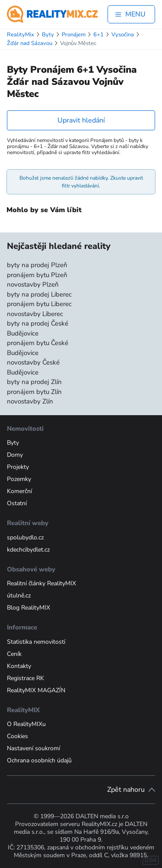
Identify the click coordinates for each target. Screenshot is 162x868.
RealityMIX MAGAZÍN (36, 690)
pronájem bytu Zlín (34, 392)
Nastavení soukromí (33, 748)
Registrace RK (25, 678)
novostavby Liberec (35, 314)
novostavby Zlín (30, 401)
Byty (13, 443)
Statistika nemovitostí (36, 642)
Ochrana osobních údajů (39, 760)
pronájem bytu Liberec (39, 304)
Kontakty (19, 666)
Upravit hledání (81, 120)
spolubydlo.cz (25, 537)
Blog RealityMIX (29, 608)
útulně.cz (19, 595)
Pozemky (19, 479)
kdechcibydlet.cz (28, 550)
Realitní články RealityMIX (41, 583)
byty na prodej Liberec (39, 294)
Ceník (14, 654)
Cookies (17, 736)
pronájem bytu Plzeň (37, 275)
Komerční (19, 491)
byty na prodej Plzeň (37, 265)
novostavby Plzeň (33, 284)
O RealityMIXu (26, 724)
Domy (15, 455)
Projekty (18, 467)
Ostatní (17, 503)
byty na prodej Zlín (34, 382)
